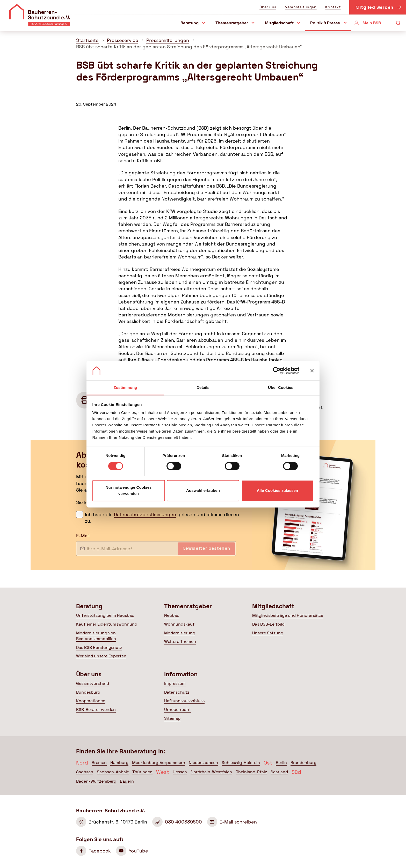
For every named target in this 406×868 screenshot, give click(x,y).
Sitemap (172, 718)
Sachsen (85, 772)
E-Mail (83, 536)
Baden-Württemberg (96, 781)
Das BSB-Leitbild (268, 624)
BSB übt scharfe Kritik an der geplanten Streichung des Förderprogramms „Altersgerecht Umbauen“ (189, 47)
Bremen (99, 763)
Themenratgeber (232, 23)
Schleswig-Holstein (241, 763)
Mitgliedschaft (279, 23)
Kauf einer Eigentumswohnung (107, 624)
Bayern (127, 781)
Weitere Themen (180, 641)
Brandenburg (303, 763)
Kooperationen (91, 701)
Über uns (268, 7)
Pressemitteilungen (168, 40)
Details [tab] (203, 388)
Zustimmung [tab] (125, 388)
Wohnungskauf (179, 624)
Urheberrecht (177, 710)
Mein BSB (372, 23)
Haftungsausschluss (184, 701)
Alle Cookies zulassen (278, 491)
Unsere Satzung (268, 633)
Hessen (180, 772)
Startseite (87, 40)
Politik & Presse (325, 23)
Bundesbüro (88, 692)
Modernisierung (180, 633)
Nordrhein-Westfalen (211, 772)
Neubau (172, 615)
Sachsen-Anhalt (113, 772)
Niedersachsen (203, 763)
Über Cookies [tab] (281, 388)
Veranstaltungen (301, 7)
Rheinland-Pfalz (251, 772)
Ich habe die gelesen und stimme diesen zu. (162, 518)
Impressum (175, 683)
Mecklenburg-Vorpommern (159, 763)
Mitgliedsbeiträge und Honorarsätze (288, 615)
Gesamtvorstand (93, 683)
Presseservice (123, 40)
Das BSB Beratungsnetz (99, 647)
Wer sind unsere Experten (101, 656)
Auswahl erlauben (203, 491)
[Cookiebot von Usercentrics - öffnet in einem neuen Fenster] (277, 370)
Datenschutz (177, 692)
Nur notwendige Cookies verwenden (128, 491)
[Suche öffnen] (398, 23)
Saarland (279, 772)
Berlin (281, 763)
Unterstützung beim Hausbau (105, 615)
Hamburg (119, 763)
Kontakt (333, 7)
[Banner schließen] (312, 370)
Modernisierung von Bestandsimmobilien (96, 636)
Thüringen (142, 772)
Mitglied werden (379, 8)
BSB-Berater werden (96, 710)
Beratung (190, 23)
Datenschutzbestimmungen (145, 514)
